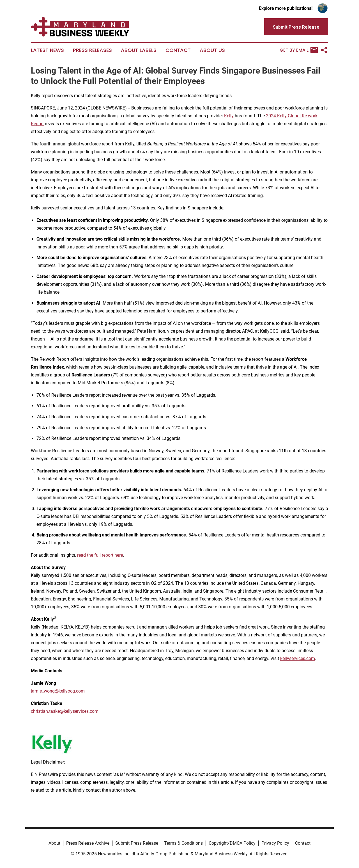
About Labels (139, 50)
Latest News (47, 50)
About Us (212, 50)
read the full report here (100, 555)
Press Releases (92, 50)
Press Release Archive (88, 843)
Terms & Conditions (183, 843)
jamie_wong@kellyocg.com (58, 691)
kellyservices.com (298, 658)
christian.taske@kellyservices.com (65, 711)
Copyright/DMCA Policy (232, 843)
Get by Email (299, 50)
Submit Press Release (137, 843)
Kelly (229, 116)
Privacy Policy (275, 843)
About (54, 843)
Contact (178, 50)
